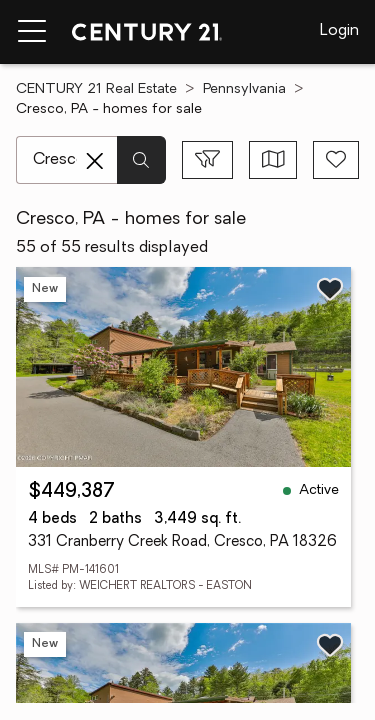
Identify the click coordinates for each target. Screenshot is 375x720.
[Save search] (336, 160)
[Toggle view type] (273, 160)
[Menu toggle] (32, 32)
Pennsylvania (244, 89)
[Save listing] (330, 289)
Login (339, 31)
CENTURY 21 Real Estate (96, 89)
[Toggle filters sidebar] (207, 160)
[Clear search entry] (95, 161)
